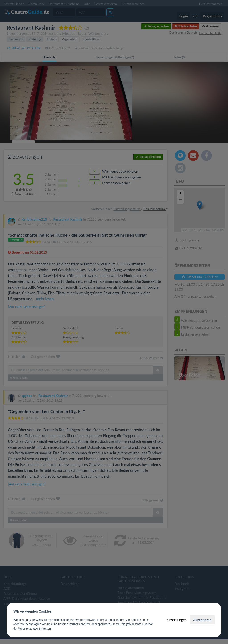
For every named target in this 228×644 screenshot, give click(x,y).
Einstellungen (177, 620)
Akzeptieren (202, 620)
